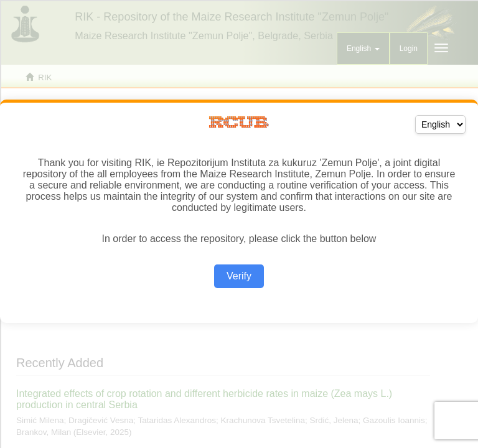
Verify (239, 276)
